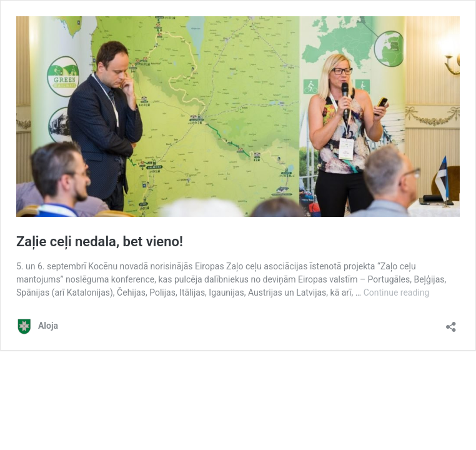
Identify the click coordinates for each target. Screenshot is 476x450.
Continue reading (397, 292)
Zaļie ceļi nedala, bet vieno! (100, 242)
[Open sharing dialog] (451, 323)
